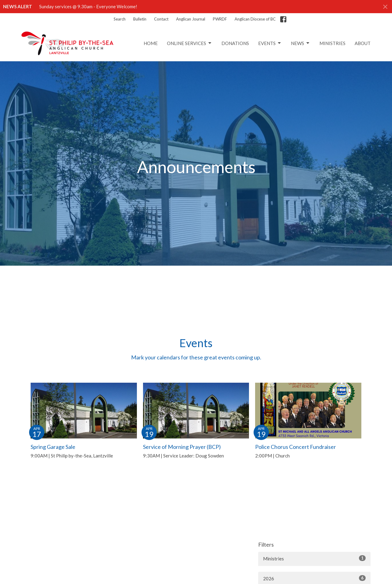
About (363, 43)
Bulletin (140, 19)
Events (270, 43)
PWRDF (220, 19)
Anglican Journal (191, 19)
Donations (235, 43)
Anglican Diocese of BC (255, 19)
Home (151, 43)
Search (120, 19)
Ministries (332, 43)
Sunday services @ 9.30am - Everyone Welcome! (88, 6)
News (301, 43)
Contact (161, 19)
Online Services (190, 43)
